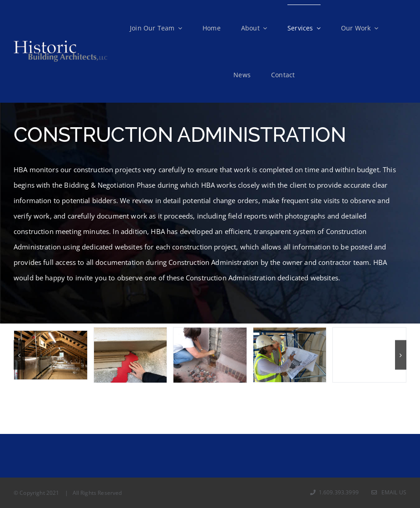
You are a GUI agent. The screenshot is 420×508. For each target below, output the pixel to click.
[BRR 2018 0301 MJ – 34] (131, 355)
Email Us (389, 492)
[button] (19, 355)
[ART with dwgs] (290, 355)
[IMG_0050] (369, 355)
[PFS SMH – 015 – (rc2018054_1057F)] (51, 355)
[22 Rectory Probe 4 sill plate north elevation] (210, 355)
